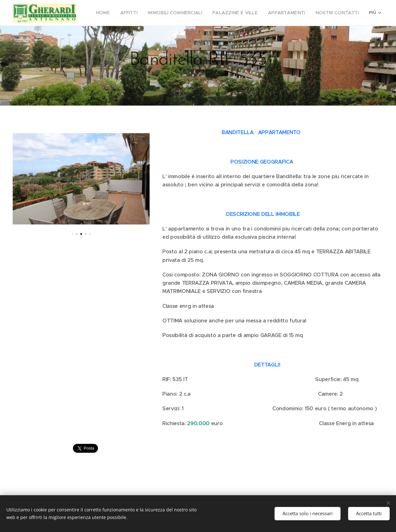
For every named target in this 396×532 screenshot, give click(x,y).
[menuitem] (121, 13)
